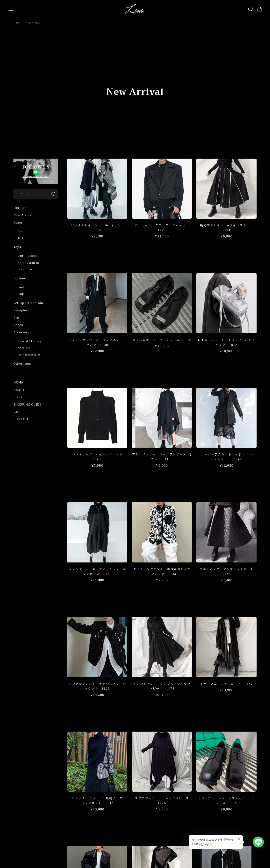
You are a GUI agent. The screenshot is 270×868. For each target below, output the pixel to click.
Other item (22, 364)
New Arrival (23, 215)
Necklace (24, 348)
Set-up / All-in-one (29, 303)
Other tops (25, 270)
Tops (17, 247)
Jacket (22, 238)
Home (17, 23)
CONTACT (21, 419)
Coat (21, 232)
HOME (18, 382)
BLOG (18, 397)
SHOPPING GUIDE (27, 405)
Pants (22, 287)
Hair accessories (29, 355)
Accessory (21, 332)
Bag (16, 318)
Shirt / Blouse (27, 256)
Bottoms (20, 278)
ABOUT (19, 390)
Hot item (20, 208)
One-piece (21, 310)
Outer (18, 223)
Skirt (21, 294)
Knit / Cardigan (28, 263)
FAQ (17, 412)
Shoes (18, 325)
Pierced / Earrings (30, 341)
